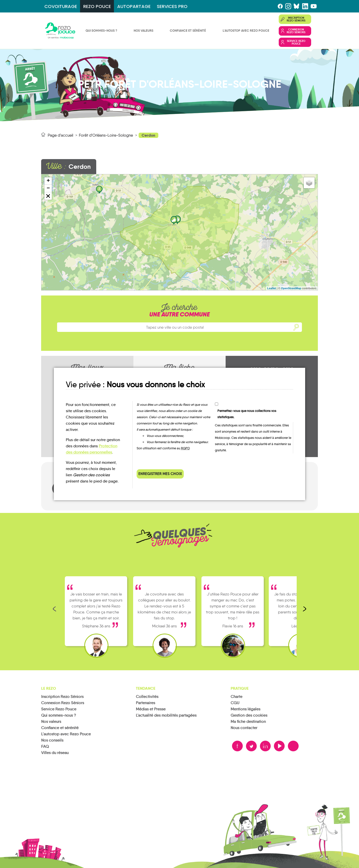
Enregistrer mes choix (160, 474)
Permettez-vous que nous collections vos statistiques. (247, 414)
